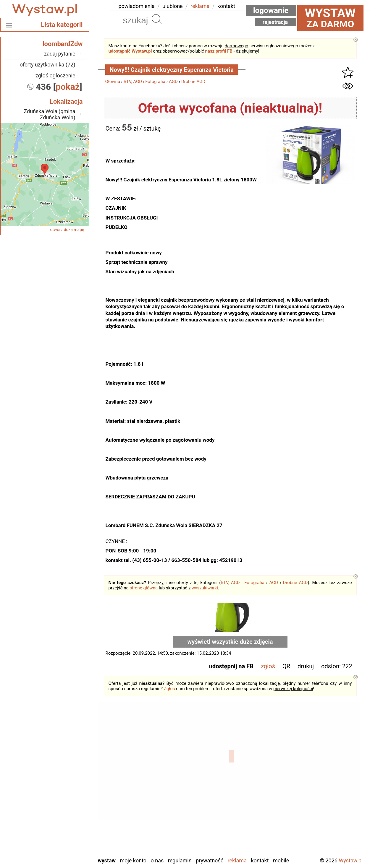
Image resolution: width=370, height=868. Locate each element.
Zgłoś (169, 689)
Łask (70, 756)
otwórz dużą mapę (67, 230)
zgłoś (268, 666)
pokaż (68, 87)
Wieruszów (63, 844)
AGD (173, 82)
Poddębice (64, 804)
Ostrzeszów (63, 780)
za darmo (330, 18)
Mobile (281, 860)
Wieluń (68, 836)
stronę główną (144, 588)
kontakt (226, 6)
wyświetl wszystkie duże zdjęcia (230, 642)
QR (286, 666)
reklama (200, 6)
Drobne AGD (193, 82)
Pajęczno (65, 796)
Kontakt (260, 860)
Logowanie (271, 10)
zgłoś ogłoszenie (55, 75)
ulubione (172, 6)
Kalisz (69, 772)
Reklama (237, 860)
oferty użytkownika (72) (48, 65)
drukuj (306, 666)
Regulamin (180, 860)
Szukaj (157, 19)
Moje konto (133, 860)
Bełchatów (64, 748)
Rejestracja (275, 22)
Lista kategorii (62, 25)
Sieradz (67, 812)
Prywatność (210, 860)
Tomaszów (64, 820)
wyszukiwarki (205, 588)
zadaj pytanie (60, 54)
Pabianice (65, 788)
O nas (157, 860)
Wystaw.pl (351, 860)
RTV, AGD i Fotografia (144, 82)
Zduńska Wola (60, 852)
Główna (113, 82)
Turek (69, 828)
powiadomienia (137, 6)
